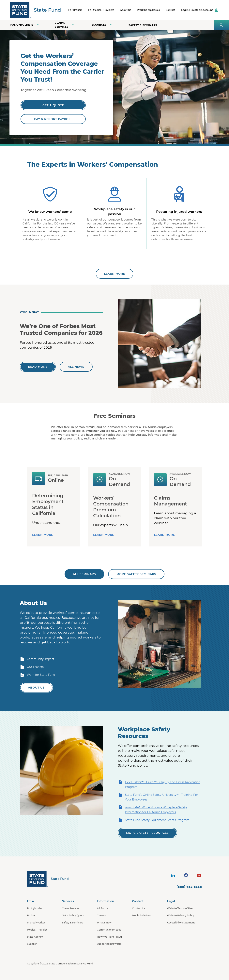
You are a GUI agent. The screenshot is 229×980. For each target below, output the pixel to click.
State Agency (35, 937)
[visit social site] (173, 875)
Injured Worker (36, 923)
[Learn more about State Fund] (114, 274)
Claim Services (71, 908)
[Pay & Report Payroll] (53, 119)
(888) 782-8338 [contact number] (189, 887)
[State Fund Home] (48, 879)
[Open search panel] (221, 25)
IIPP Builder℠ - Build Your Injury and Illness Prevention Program (159, 784)
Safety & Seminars (143, 25)
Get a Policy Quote (73, 915)
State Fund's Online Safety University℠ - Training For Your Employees (158, 797)
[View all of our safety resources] (147, 833)
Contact (170, 10)
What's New (104, 923)
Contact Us (139, 908)
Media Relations (141, 915)
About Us (126, 10)
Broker (31, 915)
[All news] (76, 367)
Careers (101, 915)
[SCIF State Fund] (35, 10)
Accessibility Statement (181, 923)
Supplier (32, 944)
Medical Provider (37, 930)
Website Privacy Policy (181, 915)
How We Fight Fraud (109, 937)
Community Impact (37, 659)
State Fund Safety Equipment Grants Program (154, 820)
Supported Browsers (109, 944)
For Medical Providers (101, 10)
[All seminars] (84, 574)
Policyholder (35, 908)
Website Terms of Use (180, 908)
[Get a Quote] (53, 105)
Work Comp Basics (148, 10)
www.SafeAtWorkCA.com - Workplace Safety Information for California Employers (152, 809)
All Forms (103, 908)
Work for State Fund (37, 675)
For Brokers (75, 10)
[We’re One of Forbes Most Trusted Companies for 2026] (38, 367)
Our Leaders (32, 667)
